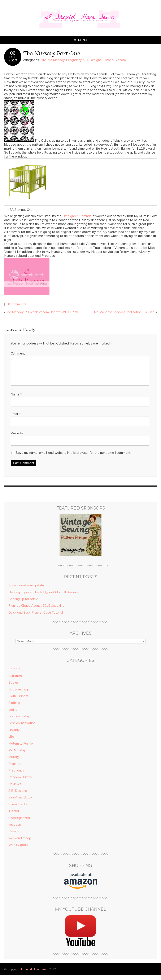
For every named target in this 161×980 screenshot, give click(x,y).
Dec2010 (13, 58)
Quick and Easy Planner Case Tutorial (36, 617)
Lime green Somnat (77, 216)
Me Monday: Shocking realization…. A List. (124, 312)
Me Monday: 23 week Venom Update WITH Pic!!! (42, 312)
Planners (15, 769)
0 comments (17, 304)
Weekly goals (18, 850)
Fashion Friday (19, 721)
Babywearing (18, 694)
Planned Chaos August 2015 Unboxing (36, 611)
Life (43, 60)
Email (16, 419)
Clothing (14, 708)
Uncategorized (19, 823)
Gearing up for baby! (23, 604)
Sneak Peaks (18, 809)
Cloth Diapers (18, 701)
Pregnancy (74, 60)
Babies (14, 687)
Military (14, 762)
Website (17, 438)
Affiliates (15, 681)
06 (13, 53)
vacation (15, 829)
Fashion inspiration (22, 728)
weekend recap (20, 843)
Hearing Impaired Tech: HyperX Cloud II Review (43, 597)
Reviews (15, 789)
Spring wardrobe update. (27, 590)
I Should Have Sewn (35, 974)
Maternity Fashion (21, 748)
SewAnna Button (21, 802)
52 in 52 (14, 674)
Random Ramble (21, 782)
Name (16, 399)
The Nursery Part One (52, 53)
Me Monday (56, 60)
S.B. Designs (92, 60)
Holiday (14, 735)
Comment (18, 353)
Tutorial (108, 60)
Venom (121, 60)
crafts (13, 715)
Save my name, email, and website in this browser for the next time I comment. (73, 458)
